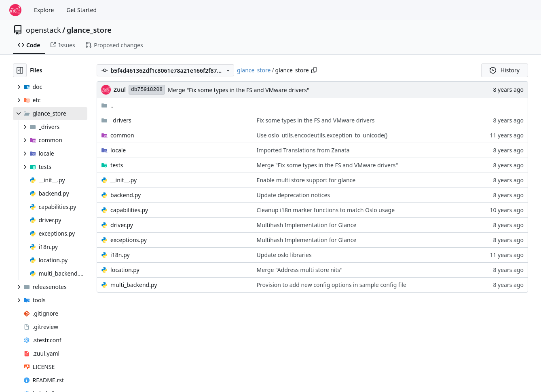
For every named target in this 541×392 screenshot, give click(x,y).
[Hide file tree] (20, 70)
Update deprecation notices (294, 195)
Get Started (81, 10)
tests (117, 165)
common (122, 135)
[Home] (15, 10)
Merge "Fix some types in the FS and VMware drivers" (239, 90)
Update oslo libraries (284, 255)
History (505, 70)
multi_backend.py (134, 285)
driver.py (122, 225)
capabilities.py (129, 210)
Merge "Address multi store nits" (300, 270)
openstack (43, 30)
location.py (125, 270)
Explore (44, 10)
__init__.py (124, 180)
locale (118, 150)
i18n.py (120, 255)
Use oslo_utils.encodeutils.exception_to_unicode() (322, 135)
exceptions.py (129, 240)
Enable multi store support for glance (306, 180)
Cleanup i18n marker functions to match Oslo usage (326, 210)
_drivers (121, 120)
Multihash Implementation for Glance (307, 225)
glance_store (89, 30)
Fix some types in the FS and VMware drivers (316, 120)
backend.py (126, 195)
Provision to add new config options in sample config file (332, 285)
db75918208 (147, 90)
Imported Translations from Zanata (303, 150)
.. (107, 105)
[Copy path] (314, 70)
